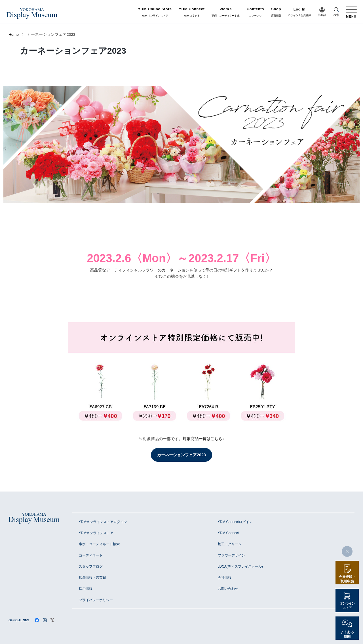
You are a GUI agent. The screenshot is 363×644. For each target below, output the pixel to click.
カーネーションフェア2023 (181, 455)
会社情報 (225, 578)
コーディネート (91, 555)
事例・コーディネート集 (226, 12)
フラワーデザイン (231, 555)
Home (14, 34)
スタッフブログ (91, 566)
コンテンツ (255, 12)
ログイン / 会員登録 (299, 12)
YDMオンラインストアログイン (103, 522)
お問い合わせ (228, 589)
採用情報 (86, 589)
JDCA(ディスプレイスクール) (240, 566)
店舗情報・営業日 (92, 578)
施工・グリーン (230, 544)
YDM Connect (228, 533)
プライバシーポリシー (96, 600)
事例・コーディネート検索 (99, 544)
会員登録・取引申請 (347, 579)
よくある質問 (347, 634)
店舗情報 (276, 12)
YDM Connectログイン (235, 522)
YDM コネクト (192, 12)
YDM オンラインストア (155, 12)
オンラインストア (347, 606)
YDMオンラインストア (96, 533)
